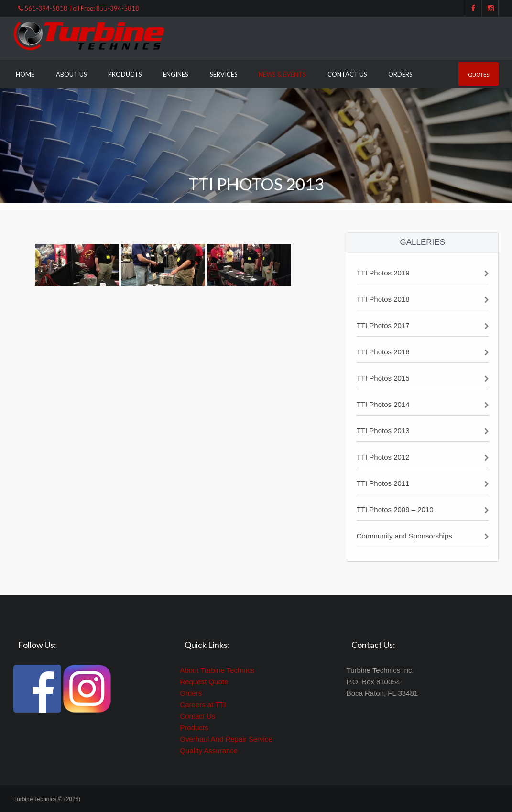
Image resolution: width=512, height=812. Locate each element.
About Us (71, 74)
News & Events (282, 74)
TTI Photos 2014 (383, 404)
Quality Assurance (209, 751)
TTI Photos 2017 (383, 325)
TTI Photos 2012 (383, 457)
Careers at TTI (203, 705)
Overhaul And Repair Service (226, 739)
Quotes (479, 74)
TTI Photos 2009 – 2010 (395, 510)
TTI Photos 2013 (383, 431)
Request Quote (204, 682)
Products (125, 74)
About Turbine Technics (217, 670)
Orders (400, 74)
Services (224, 74)
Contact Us (347, 74)
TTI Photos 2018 (383, 299)
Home (25, 74)
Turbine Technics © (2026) (47, 799)
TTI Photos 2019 (383, 273)
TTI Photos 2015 (383, 378)
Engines (176, 74)
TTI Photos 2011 (383, 483)
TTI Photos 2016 (383, 352)
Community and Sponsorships (404, 536)
